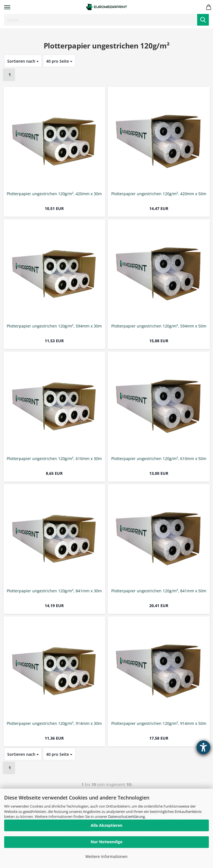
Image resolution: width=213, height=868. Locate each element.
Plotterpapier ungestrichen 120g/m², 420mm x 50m (159, 194)
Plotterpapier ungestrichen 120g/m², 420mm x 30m (54, 194)
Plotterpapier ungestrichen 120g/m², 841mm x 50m (159, 591)
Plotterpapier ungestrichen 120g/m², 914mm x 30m (54, 724)
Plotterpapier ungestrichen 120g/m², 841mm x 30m (54, 591)
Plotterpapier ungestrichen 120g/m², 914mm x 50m (159, 724)
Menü (7, 7)
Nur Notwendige (106, 842)
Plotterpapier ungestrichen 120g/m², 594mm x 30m (54, 326)
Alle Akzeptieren (106, 825)
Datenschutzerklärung (127, 816)
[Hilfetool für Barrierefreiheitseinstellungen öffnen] (203, 747)
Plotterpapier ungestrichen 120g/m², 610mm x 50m (159, 459)
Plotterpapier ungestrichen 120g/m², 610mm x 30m (54, 459)
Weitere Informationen (106, 856)
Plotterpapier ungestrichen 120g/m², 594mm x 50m (159, 326)
